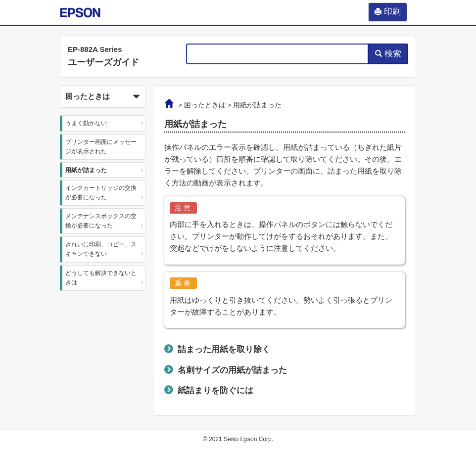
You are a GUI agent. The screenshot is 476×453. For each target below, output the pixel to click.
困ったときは (205, 105)
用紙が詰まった (86, 170)
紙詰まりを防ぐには (215, 390)
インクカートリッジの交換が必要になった (101, 193)
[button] (103, 96)
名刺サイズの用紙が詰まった (232, 370)
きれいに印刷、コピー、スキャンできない (101, 249)
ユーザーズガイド (103, 62)
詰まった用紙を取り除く (224, 349)
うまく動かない (86, 123)
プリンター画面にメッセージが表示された (101, 147)
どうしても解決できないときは (101, 278)
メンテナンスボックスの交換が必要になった (101, 221)
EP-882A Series (95, 49)
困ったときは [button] (103, 97)
